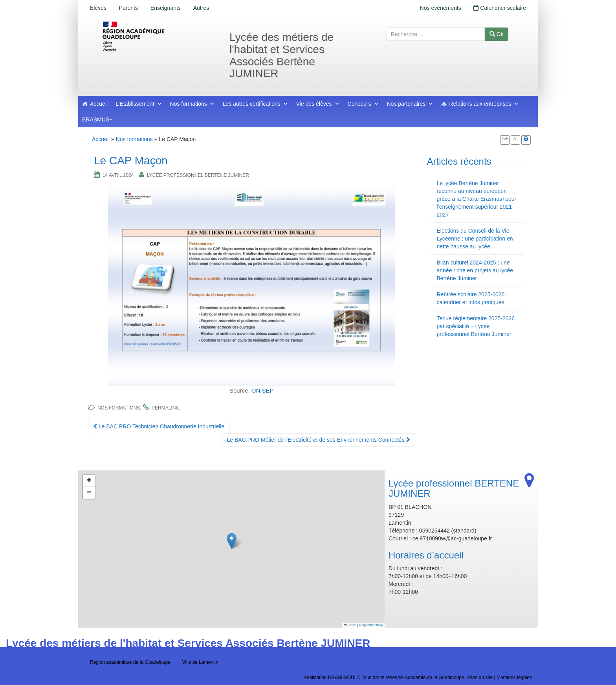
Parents (128, 8)
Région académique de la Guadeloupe (130, 662)
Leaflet (350, 625)
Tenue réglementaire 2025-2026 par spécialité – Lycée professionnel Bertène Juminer (476, 326)
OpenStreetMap (372, 625)
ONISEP (263, 390)
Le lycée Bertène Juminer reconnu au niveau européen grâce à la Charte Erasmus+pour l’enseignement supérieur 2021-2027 (477, 199)
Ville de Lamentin (200, 662)
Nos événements (440, 8)
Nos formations (192, 104)
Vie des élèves (318, 104)
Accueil (99, 104)
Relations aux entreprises (484, 104)
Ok (497, 34)
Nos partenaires (410, 104)
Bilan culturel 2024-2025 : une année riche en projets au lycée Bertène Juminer (475, 270)
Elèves (98, 8)
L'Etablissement (139, 104)
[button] (232, 541)
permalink (165, 408)
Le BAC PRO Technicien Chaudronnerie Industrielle (159, 426)
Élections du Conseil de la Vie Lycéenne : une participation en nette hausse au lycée (475, 239)
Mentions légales (514, 678)
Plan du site (480, 678)
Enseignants (166, 8)
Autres (201, 8)
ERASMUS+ (97, 119)
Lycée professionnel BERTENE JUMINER (198, 175)
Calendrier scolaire (500, 8)
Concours (363, 104)
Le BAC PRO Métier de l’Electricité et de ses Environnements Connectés (319, 440)
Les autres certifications (256, 104)
